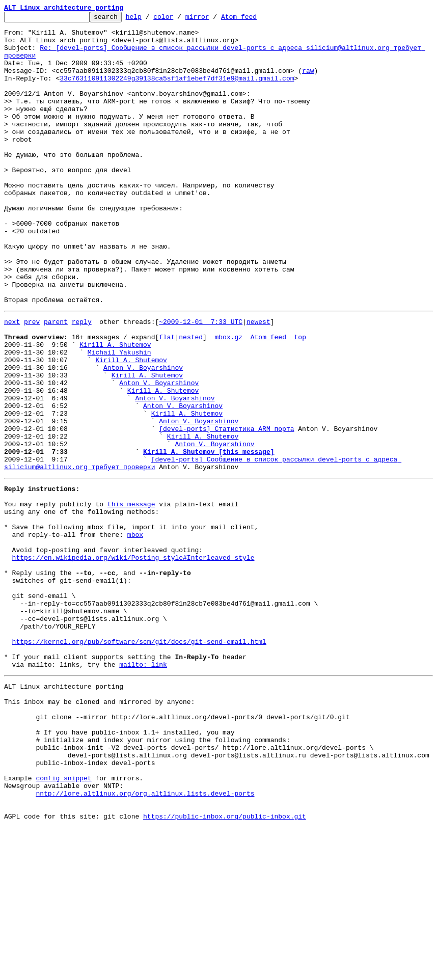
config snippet (63, 923)
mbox (135, 634)
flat (167, 399)
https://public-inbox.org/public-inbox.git (225, 969)
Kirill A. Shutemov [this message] (209, 537)
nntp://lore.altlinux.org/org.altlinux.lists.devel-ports (145, 941)
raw (308, 83)
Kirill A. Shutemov (115, 409)
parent (56, 381)
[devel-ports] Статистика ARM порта (226, 509)
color (179, 19)
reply (82, 381)
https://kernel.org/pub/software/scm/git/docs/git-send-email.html (139, 762)
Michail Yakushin (119, 418)
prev (32, 381)
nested (191, 399)
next (12, 381)
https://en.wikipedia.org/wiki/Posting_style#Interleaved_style (133, 661)
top (300, 399)
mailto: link (143, 790)
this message (131, 597)
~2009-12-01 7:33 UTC (201, 381)
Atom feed (255, 19)
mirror (213, 19)
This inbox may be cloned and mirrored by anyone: (99, 831)
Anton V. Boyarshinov (143, 436)
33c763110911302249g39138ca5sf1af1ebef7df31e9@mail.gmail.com (177, 92)
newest (258, 381)
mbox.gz (228, 399)
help (149, 19)
